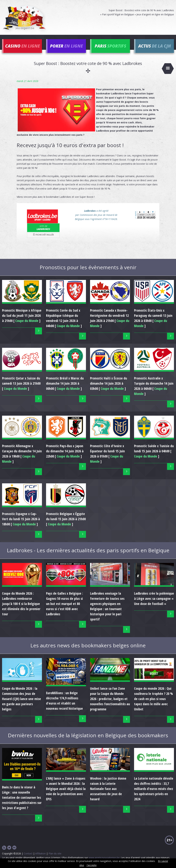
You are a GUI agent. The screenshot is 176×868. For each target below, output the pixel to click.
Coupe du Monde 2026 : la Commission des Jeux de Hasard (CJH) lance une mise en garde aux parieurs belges (21, 699)
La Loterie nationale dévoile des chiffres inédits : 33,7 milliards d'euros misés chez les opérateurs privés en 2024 (154, 789)
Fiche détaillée (43, 235)
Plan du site (55, 853)
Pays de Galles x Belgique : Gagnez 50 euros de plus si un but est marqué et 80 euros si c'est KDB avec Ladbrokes (65, 604)
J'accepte (92, 865)
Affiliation (40, 853)
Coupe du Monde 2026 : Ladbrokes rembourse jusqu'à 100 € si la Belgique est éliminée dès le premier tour (21, 604)
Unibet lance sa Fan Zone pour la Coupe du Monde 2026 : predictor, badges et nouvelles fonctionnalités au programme (110, 699)
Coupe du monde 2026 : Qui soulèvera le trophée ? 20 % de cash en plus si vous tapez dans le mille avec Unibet (153, 699)
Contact (28, 853)
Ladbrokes (43, 228)
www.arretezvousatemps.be (104, 858)
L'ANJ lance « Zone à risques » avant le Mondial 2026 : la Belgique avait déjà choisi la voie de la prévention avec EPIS (66, 789)
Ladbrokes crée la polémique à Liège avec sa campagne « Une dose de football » (154, 599)
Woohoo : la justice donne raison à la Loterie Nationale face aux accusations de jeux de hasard (108, 789)
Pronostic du (22, 315)
